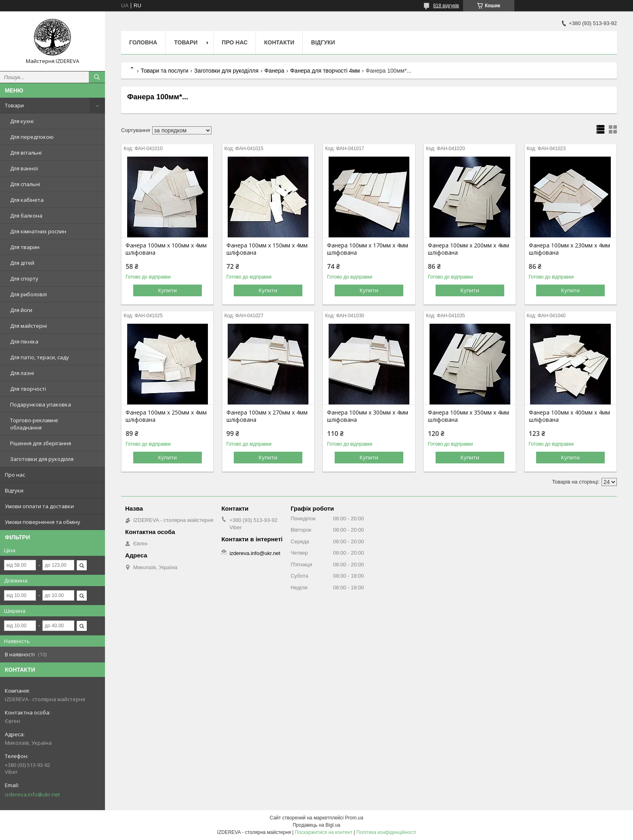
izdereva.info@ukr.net (32, 794)
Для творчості (28, 389)
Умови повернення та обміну (43, 522)
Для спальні (25, 184)
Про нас (15, 475)
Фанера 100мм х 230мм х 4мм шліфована (569, 249)
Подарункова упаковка (41, 404)
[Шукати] (97, 77)
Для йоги (21, 310)
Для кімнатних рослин (38, 231)
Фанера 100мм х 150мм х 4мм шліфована (267, 249)
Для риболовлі (28, 294)
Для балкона (26, 216)
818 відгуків (446, 6)
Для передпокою (32, 137)
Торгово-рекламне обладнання (34, 424)
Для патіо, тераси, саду (40, 357)
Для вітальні (26, 153)
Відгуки (14, 490)
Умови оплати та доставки (39, 506)
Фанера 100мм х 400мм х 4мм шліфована (569, 416)
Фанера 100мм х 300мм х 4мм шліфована (368, 416)
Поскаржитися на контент (324, 832)
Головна (143, 42)
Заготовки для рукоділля (42, 459)
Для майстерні (28, 326)
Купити (168, 290)
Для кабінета (27, 200)
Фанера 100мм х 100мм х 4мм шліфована (166, 249)
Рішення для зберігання (41, 443)
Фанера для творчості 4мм (325, 71)
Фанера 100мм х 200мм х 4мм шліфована (468, 249)
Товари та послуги (164, 71)
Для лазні (22, 373)
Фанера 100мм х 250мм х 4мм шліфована (166, 416)
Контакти (279, 42)
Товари (14, 105)
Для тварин (25, 247)
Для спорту (24, 279)
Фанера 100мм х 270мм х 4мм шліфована (267, 416)
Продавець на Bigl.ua (316, 825)
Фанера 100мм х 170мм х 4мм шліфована (368, 249)
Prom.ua (354, 818)
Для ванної (24, 168)
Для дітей (22, 263)
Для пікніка (24, 341)
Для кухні (22, 121)
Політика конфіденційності (386, 832)
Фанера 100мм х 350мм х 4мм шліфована (468, 416)
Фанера (275, 71)
